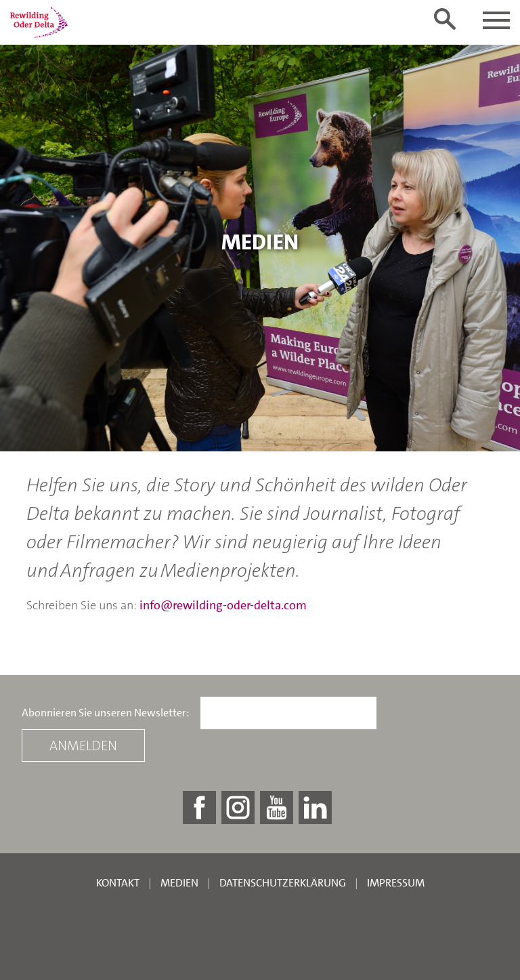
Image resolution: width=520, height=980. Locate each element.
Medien (179, 883)
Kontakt (118, 883)
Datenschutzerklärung (283, 883)
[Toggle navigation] (496, 20)
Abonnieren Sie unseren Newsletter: (106, 713)
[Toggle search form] (445, 19)
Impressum (396, 883)
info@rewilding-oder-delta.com (223, 605)
